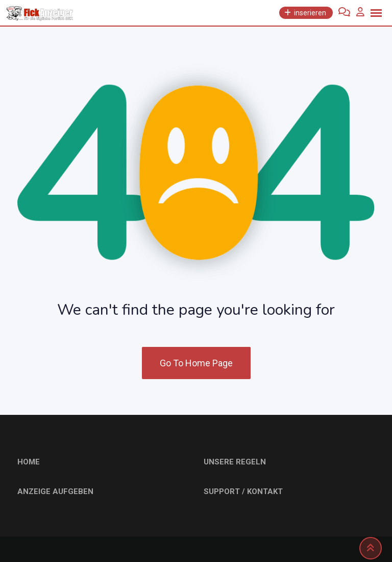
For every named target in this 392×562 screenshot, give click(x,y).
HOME (29, 462)
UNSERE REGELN (235, 462)
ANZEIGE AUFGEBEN (55, 491)
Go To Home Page (196, 363)
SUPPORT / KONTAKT (243, 491)
